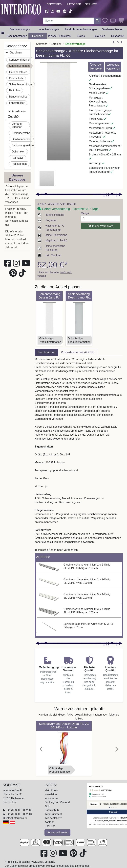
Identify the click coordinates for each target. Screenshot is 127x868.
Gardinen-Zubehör (17, 113)
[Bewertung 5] (117, 807)
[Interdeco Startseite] (21, 9)
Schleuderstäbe (21, 133)
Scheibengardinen (20, 60)
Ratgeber (74, 4)
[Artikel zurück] (113, 42)
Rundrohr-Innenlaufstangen (81, 29)
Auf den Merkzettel (96, 67)
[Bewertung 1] (110, 807)
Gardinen (38, 36)
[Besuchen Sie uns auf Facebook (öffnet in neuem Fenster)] (47, 11)
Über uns (50, 826)
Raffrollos (15, 90)
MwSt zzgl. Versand (43, 862)
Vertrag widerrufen (57, 832)
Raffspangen (19, 164)
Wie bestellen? (53, 818)
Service (91, 4)
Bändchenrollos (18, 97)
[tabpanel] (79, 455)
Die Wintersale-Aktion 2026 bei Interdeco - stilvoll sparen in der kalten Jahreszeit (17, 239)
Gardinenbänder (21, 139)
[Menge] (101, 219)
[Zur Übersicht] (118, 42)
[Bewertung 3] (113, 807)
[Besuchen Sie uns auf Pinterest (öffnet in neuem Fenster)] (65, 11)
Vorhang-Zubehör (17, 125)
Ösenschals (16, 78)
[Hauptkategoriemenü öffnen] (3, 33)
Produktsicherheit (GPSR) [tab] (78, 352)
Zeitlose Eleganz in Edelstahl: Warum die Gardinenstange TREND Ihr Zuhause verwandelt (17, 194)
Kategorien (16, 46)
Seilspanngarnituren (23, 145)
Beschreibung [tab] (46, 352)
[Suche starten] (97, 21)
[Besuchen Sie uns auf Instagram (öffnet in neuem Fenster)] (52, 11)
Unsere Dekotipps (17, 177)
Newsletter (51, 794)
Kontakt (49, 822)
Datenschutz (52, 810)
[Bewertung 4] (115, 807)
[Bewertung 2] (111, 807)
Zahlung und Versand (57, 802)
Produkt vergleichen (113, 67)
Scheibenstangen (17, 36)
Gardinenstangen (20, 29)
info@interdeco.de (17, 818)
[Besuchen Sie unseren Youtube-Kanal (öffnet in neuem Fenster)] (58, 11)
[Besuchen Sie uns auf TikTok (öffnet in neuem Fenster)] (70, 11)
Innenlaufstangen (49, 29)
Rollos (81, 36)
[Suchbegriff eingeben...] (68, 21)
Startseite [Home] (42, 44)
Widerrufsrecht (53, 814)
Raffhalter (17, 158)
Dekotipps (54, 4)
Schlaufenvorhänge (21, 84)
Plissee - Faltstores (59, 36)
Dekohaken (18, 152)
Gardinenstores (18, 72)
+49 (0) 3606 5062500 (19, 810)
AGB (47, 806)
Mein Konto (51, 790)
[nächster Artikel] (122, 42)
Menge (85, 213)
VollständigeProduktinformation (50, 340)
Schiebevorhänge (19, 66)
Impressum (51, 798)
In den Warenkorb (101, 226)
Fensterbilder (17, 103)
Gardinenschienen (113, 29)
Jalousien (100, 36)
